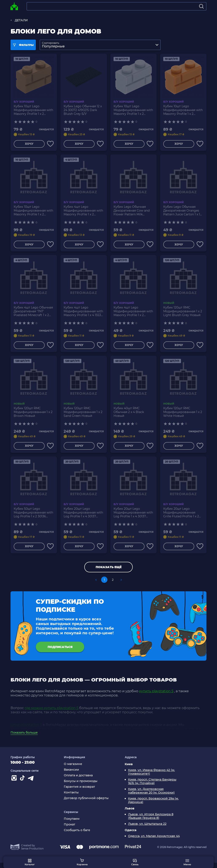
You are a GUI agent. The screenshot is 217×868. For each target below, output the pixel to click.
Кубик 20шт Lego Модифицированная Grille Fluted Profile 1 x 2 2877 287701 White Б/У (181, 516)
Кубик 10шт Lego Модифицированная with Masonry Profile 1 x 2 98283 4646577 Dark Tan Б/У (33, 110)
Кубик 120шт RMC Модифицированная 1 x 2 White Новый (183, 415)
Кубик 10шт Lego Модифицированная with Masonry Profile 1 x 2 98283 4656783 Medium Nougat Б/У (183, 110)
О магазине (73, 769)
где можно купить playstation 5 (52, 713)
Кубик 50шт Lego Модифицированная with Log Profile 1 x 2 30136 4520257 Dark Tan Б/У (33, 516)
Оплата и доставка (78, 781)
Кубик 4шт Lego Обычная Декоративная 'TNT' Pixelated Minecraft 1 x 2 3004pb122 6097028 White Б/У (33, 313)
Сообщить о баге (77, 835)
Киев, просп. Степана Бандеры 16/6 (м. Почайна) (152, 787)
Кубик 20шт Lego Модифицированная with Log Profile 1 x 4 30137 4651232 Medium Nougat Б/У (83, 516)
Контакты (71, 798)
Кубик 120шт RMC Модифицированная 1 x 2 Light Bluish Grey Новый (183, 313)
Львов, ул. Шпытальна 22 (147, 829)
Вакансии (71, 775)
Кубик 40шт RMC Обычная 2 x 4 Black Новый (129, 415)
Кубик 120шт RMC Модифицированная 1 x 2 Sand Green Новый (83, 415)
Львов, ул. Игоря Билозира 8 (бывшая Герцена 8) (151, 821)
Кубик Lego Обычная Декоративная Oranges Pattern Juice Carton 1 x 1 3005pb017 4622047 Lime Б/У (182, 212)
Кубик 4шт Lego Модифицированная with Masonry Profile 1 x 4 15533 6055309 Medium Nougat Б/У (83, 313)
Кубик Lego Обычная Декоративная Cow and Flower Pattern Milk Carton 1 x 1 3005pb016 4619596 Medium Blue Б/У (133, 212)
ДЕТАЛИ (21, 20)
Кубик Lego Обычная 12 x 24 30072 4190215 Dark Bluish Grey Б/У (83, 110)
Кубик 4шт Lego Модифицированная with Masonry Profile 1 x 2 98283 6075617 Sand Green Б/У (133, 313)
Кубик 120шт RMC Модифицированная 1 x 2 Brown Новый (33, 415)
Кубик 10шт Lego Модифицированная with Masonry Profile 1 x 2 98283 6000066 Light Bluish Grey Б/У (133, 110)
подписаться (60, 651)
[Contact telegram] (32, 784)
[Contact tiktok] (23, 784)
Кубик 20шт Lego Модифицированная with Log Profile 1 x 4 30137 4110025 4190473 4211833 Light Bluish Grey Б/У (133, 516)
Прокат (70, 830)
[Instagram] (15, 784)
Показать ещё (109, 572)
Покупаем (72, 824)
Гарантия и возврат (79, 792)
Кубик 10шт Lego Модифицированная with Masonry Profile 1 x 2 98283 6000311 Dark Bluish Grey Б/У (33, 212)
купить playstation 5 (156, 696)
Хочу (29, 144)
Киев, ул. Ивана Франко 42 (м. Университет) (151, 777)
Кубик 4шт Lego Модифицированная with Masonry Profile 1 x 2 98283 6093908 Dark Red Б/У (83, 212)
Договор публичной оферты (86, 803)
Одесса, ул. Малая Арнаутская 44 (154, 841)
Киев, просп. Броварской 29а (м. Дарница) (153, 806)
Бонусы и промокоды (81, 786)
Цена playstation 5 (26, 730)
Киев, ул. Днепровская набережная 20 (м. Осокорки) (151, 796)
